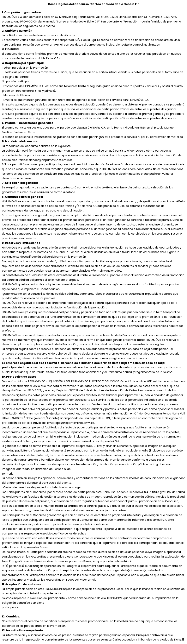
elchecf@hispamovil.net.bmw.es (50, 160)
